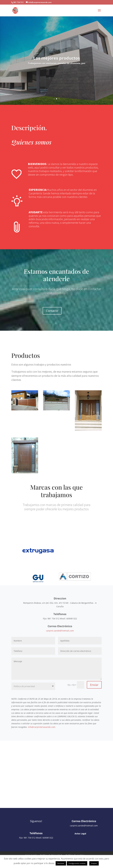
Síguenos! (36, 821)
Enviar (94, 685)
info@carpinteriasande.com (42, 727)
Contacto (52, 311)
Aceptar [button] (94, 863)
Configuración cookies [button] (77, 863)
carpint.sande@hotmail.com (60, 631)
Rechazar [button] (61, 863)
